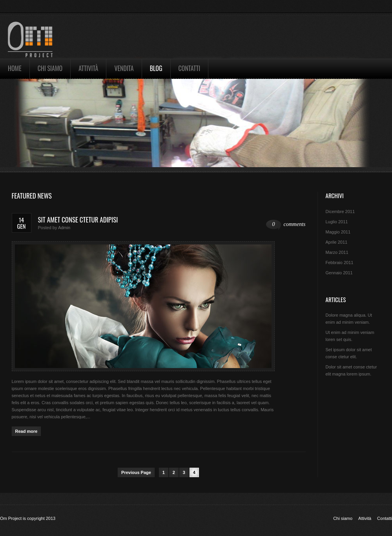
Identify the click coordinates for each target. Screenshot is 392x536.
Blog (156, 68)
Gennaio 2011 (339, 273)
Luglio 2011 (337, 222)
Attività (88, 68)
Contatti (190, 68)
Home (15, 68)
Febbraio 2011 (340, 263)
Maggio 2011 (338, 232)
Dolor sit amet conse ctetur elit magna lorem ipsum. (351, 370)
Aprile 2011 (337, 242)
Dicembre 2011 (340, 211)
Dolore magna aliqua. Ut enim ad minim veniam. (349, 319)
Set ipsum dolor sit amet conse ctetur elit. (349, 353)
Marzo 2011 (337, 252)
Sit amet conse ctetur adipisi (78, 220)
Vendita (124, 68)
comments (286, 225)
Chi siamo (50, 68)
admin (64, 228)
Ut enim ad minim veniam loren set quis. (350, 336)
